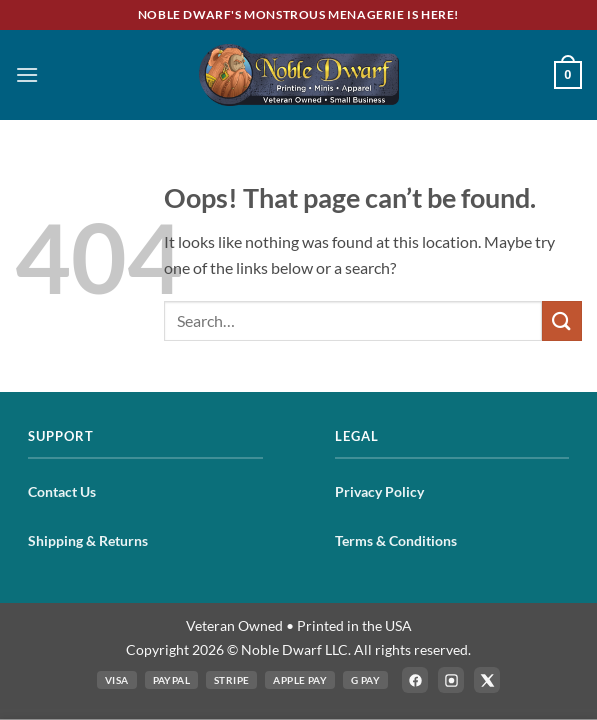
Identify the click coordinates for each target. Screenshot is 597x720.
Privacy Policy (379, 491)
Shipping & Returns (88, 540)
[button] (27, 74)
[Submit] (562, 320)
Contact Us (62, 491)
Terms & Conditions (396, 540)
